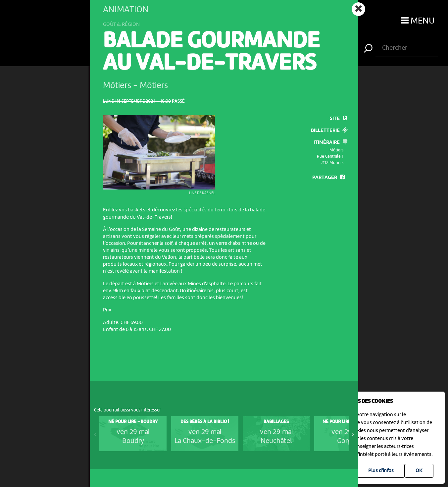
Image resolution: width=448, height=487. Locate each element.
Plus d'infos (381, 471)
